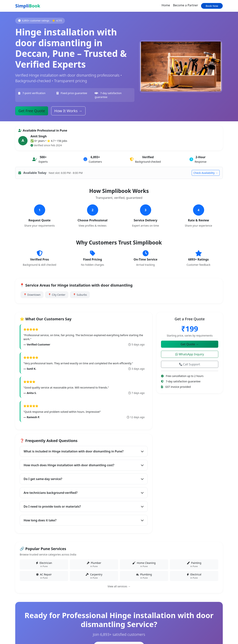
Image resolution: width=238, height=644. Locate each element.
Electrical (194, 576)
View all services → (119, 586)
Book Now (212, 6)
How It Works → (68, 111)
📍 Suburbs (80, 295)
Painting (194, 565)
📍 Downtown (32, 295)
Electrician (44, 565)
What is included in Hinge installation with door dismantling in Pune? (84, 451)
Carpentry (94, 576)
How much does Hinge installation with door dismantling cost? (84, 465)
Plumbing (144, 576)
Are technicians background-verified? (84, 493)
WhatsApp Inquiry (190, 354)
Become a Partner (185, 5)
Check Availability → (206, 173)
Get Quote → (190, 344)
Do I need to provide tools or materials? (84, 506)
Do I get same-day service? (84, 479)
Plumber (94, 565)
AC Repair (44, 576)
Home (166, 5)
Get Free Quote (32, 111)
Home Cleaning (144, 565)
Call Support (190, 364)
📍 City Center (57, 295)
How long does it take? (84, 520)
